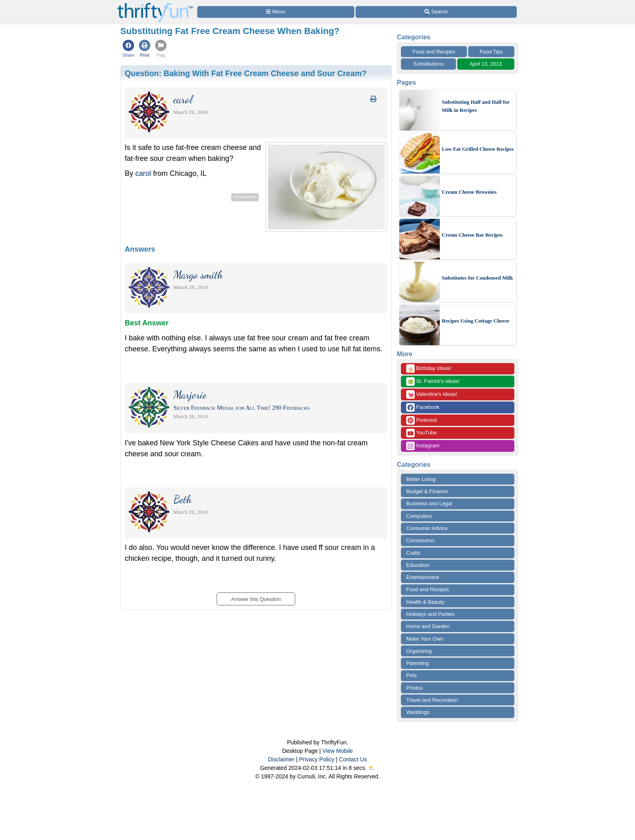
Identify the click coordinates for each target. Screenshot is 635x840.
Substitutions (428, 64)
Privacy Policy (316, 759)
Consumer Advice (427, 528)
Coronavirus (420, 540)
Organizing (419, 651)
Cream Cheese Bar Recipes (472, 235)
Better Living (421, 479)
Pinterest (422, 420)
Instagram (423, 446)
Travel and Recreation (432, 700)
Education (418, 565)
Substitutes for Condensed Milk (477, 278)
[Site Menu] (276, 12)
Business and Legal (429, 503)
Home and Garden (428, 626)
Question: (246, 73)
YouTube (421, 433)
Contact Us (353, 759)
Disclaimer (281, 759)
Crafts (413, 553)
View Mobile (338, 751)
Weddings (418, 712)
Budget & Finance (427, 491)
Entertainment (423, 577)
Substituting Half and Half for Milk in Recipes (476, 106)
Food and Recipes (434, 52)
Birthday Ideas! (429, 369)
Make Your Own (425, 639)
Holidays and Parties (430, 614)
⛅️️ (372, 768)
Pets (411, 675)
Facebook (423, 407)
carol (143, 173)
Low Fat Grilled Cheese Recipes (478, 149)
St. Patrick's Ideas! (433, 382)
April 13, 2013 (486, 64)
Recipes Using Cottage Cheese (475, 321)
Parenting (418, 663)
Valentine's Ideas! (432, 394)
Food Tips (491, 52)
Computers (419, 516)
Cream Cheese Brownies (469, 192)
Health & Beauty (425, 602)
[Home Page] (155, 5)
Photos (414, 688)
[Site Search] (436, 12)
